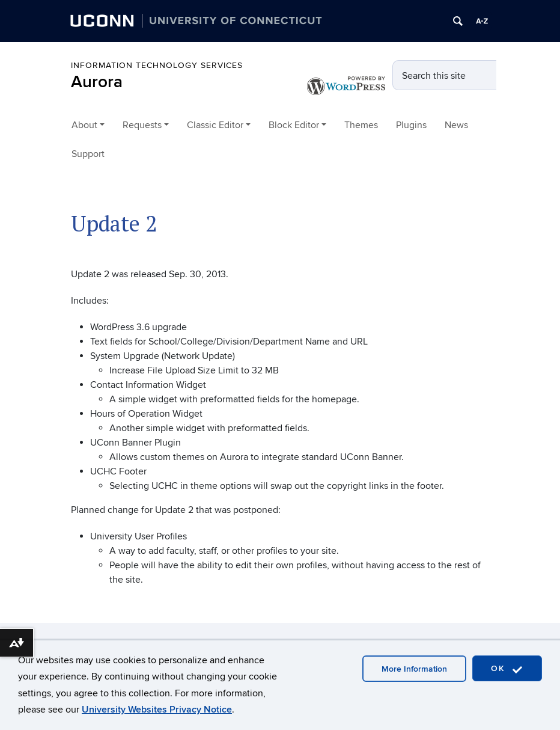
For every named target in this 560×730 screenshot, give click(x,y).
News (456, 125)
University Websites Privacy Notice (157, 710)
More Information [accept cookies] (414, 669)
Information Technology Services (157, 65)
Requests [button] (142, 125)
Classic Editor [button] (215, 125)
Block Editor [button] (294, 125)
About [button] (84, 125)
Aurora (97, 82)
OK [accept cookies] (507, 669)
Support (88, 154)
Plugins (411, 125)
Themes (361, 125)
